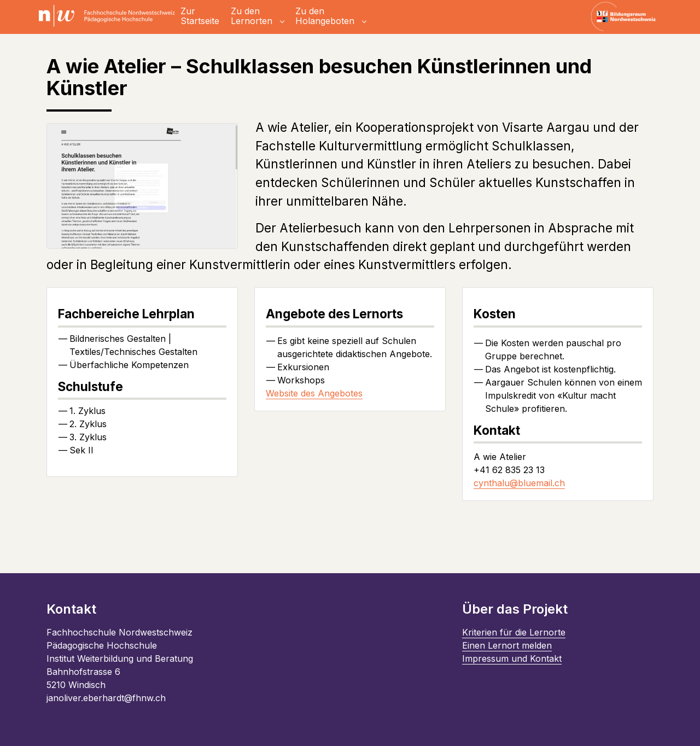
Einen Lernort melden (507, 645)
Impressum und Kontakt (512, 658)
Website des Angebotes (314, 393)
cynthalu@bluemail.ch (519, 483)
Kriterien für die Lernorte (514, 632)
